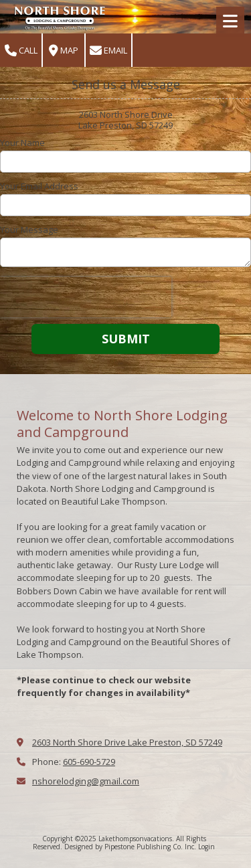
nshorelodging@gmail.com (86, 781)
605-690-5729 (89, 762)
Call (21, 51)
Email (108, 51)
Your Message (29, 230)
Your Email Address (39, 186)
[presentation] (86, 297)
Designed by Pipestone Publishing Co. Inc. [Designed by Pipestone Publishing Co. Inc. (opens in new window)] (130, 847)
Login (206, 847)
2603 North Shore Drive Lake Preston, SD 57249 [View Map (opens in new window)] (127, 742)
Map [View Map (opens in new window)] (64, 51)
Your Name (22, 143)
